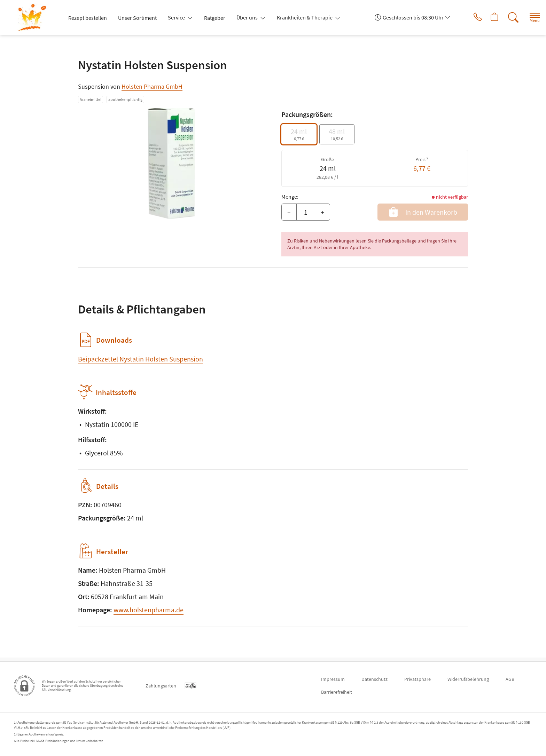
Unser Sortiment (137, 18)
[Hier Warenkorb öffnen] (488, 17)
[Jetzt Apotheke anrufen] (469, 17)
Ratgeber (215, 18)
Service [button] (177, 17)
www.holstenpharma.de (149, 614)
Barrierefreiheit (337, 692)
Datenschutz (375, 679)
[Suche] (508, 17)
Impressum (333, 679)
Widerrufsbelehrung (468, 679)
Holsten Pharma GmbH (152, 86)
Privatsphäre (418, 679)
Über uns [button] (248, 17)
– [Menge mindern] (289, 212)
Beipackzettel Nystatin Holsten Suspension (141, 359)
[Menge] (306, 212)
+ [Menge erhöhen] (322, 212)
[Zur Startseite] (35, 17)
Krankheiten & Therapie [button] (305, 17)
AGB (510, 679)
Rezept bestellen (88, 18)
